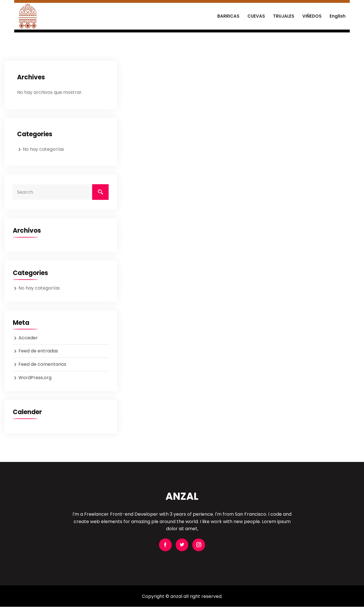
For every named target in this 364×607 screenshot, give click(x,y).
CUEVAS (256, 16)
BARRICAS (228, 16)
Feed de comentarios (42, 364)
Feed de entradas (38, 351)
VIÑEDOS (312, 16)
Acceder (28, 338)
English (338, 16)
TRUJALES (284, 16)
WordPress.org (35, 378)
